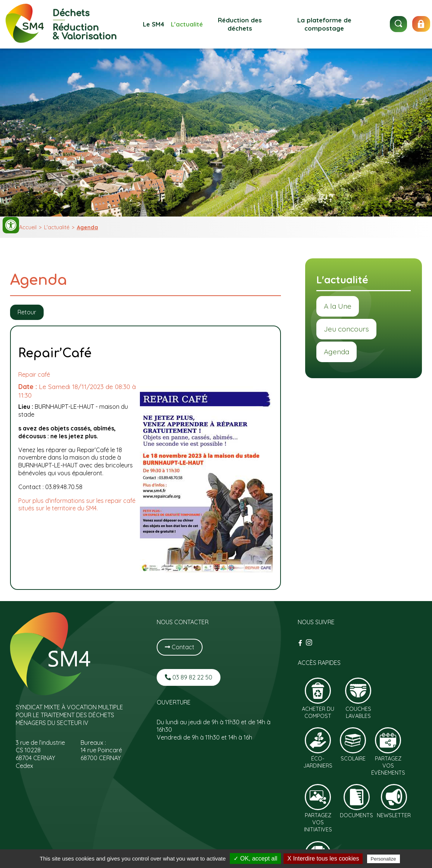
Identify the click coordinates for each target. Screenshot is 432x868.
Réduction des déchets (240, 24)
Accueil (28, 227)
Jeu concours (346, 329)
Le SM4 (154, 24)
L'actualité (187, 24)
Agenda (87, 227)
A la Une (338, 306)
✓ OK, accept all (255, 858)
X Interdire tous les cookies (323, 858)
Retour (27, 312)
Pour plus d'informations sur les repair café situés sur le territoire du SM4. (77, 505)
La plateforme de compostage (324, 24)
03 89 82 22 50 (189, 677)
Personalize (384, 859)
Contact (180, 647)
